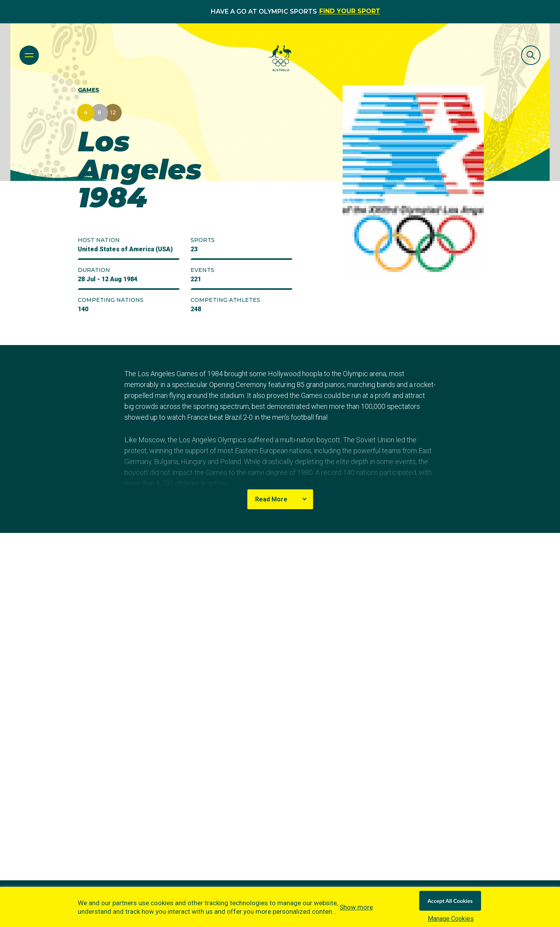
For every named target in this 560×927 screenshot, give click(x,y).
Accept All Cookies (450, 901)
